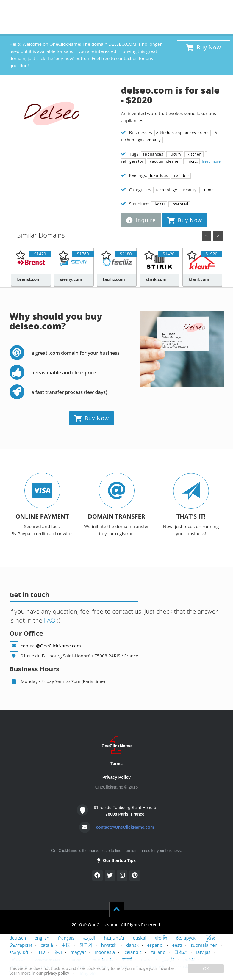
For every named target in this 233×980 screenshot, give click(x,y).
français (66, 938)
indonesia (105, 952)
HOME (19, 9)
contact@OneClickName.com (51, 646)
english (42, 938)
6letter (159, 204)
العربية (89, 938)
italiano (158, 952)
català (47, 945)
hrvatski (109, 945)
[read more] (211, 161)
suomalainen (204, 945)
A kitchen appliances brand (183, 133)
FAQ (49, 620)
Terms (116, 764)
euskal (140, 938)
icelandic (133, 952)
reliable (181, 176)
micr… (191, 161)
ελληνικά (19, 952)
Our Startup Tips (116, 860)
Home (207, 190)
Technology (166, 190)
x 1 (146, 7)
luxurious (159, 176)
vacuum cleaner (164, 161)
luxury (175, 154)
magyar (78, 952)
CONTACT (87, 9)
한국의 (86, 945)
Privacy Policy (116, 777)
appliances (153, 154)
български (21, 945)
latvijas (203, 952)
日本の (181, 952)
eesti (177, 945)
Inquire (141, 220)
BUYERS (40, 9)
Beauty (189, 190)
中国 (66, 945)
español (155, 945)
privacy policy (81, 973)
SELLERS (63, 9)
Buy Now (204, 47)
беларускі (186, 938)
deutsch (18, 938)
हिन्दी (58, 952)
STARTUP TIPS (118, 9)
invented (179, 204)
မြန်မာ (211, 938)
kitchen (194, 154)
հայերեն (114, 938)
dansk (132, 945)
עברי (41, 952)
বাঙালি (161, 938)
